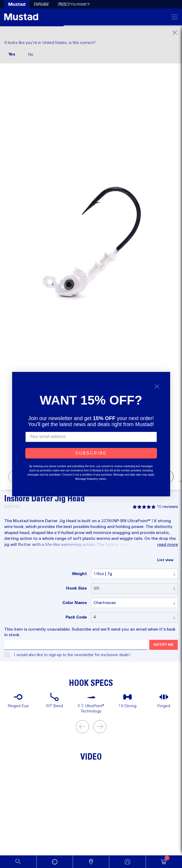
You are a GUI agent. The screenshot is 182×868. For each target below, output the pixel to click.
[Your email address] (91, 437)
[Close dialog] (157, 386)
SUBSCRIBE (91, 453)
